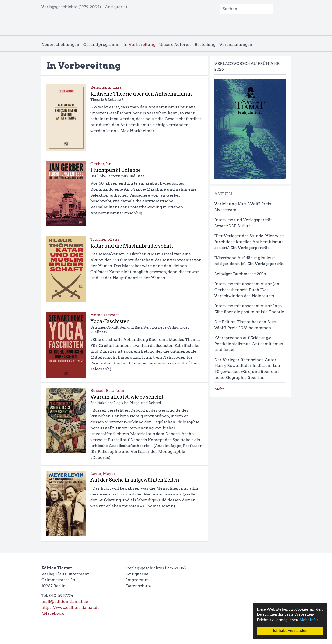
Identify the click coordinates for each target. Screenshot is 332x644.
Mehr (219, 389)
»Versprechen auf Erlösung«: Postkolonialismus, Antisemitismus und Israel (249, 344)
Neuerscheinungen (60, 44)
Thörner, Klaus (105, 239)
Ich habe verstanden (290, 631)
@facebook (53, 613)
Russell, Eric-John (107, 390)
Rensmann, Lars (106, 87)
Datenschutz (138, 586)
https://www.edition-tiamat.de (70, 607)
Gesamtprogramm (101, 44)
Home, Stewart (105, 315)
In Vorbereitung (139, 44)
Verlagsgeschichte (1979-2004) (71, 7)
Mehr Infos (309, 620)
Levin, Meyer (103, 473)
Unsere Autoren (175, 44)
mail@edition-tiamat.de (65, 602)
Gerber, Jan (101, 164)
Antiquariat (116, 7)
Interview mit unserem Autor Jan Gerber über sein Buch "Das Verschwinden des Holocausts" (247, 290)
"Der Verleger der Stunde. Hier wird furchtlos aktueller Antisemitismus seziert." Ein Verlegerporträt (249, 242)
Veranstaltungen (236, 44)
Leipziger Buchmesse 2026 (240, 274)
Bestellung (205, 44)
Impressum (138, 580)
